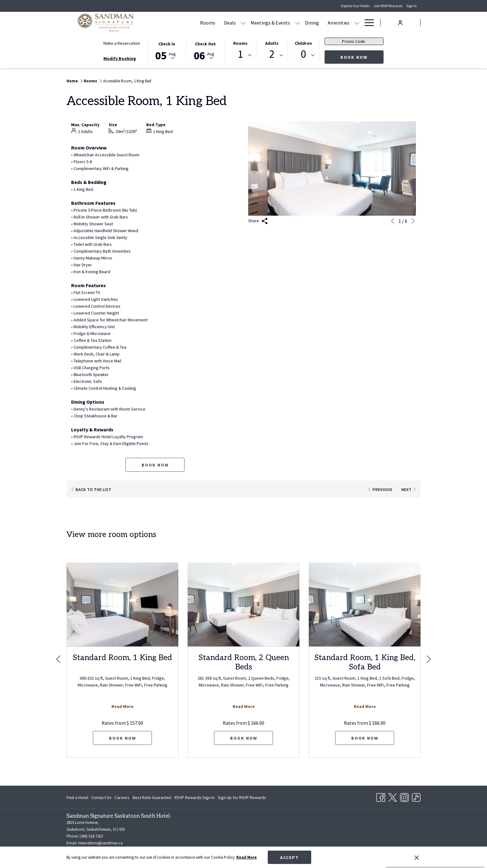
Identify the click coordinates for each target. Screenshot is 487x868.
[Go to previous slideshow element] (393, 221)
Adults (272, 43)
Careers (122, 797)
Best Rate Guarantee (152, 797)
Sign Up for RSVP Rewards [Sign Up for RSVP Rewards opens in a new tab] (242, 798)
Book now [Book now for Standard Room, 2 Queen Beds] (244, 738)
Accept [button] (289, 857)
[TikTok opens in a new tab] (416, 797)
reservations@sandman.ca (100, 843)
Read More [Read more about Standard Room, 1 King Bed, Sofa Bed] (365, 706)
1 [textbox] (240, 54)
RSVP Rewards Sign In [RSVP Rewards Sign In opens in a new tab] (195, 798)
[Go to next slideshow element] (413, 221)
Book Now (362, 57)
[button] (167, 50)
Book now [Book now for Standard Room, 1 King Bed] (123, 738)
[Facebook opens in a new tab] (381, 797)
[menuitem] (78, 797)
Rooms (240, 43)
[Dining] (312, 23)
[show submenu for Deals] (243, 23)
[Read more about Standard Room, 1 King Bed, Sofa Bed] (365, 604)
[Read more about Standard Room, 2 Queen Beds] (243, 604)
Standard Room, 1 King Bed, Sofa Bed (365, 662)
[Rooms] (208, 23)
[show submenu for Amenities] (357, 23)
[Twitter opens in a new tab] (393, 797)
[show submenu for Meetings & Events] (298, 23)
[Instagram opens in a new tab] (404, 797)
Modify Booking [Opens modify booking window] (120, 58)
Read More (247, 857)
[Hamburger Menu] (367, 23)
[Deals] (230, 23)
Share (258, 221)
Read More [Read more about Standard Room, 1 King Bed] (123, 706)
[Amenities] (339, 23)
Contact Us (101, 797)
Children (303, 43)
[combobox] (240, 55)
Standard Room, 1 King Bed (122, 658)
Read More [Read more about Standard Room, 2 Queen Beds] (244, 706)
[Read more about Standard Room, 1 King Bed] (122, 604)
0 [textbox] (303, 54)
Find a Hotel (77, 797)
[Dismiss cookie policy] (417, 857)
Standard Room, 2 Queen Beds (244, 662)
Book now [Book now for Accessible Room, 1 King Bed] (155, 465)
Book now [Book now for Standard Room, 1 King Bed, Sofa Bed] (365, 738)
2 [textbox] (272, 54)
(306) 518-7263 (91, 836)
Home (72, 81)
